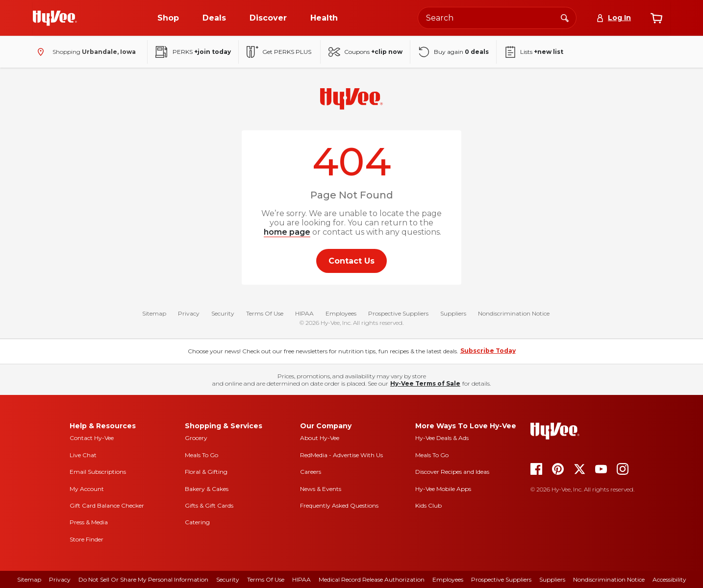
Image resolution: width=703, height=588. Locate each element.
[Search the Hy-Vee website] (497, 18)
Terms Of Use (265, 313)
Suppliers (453, 313)
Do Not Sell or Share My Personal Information (143, 579)
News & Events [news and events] (321, 489)
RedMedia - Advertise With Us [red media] (341, 455)
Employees (341, 313)
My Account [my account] (87, 489)
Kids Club (428, 505)
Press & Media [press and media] (89, 522)
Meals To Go (201, 455)
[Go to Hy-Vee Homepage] (55, 18)
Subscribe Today (488, 351)
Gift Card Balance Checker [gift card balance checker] (107, 505)
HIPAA (304, 313)
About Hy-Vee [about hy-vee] (320, 438)
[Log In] (614, 18)
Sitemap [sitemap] (29, 579)
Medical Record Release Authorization (372, 579)
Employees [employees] (448, 579)
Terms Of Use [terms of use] (266, 579)
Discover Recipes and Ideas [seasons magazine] (452, 472)
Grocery (196, 438)
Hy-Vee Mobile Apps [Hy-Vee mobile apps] (443, 489)
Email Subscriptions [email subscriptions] (98, 472)
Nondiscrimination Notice (514, 313)
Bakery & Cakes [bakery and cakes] (207, 489)
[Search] (565, 18)
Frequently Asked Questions (339, 505)
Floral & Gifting (206, 472)
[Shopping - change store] (84, 52)
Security (223, 313)
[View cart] (656, 18)
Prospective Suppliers (398, 313)
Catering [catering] (197, 522)
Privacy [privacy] (60, 579)
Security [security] (228, 579)
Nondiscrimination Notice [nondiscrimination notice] (609, 579)
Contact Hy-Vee (92, 438)
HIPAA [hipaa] (301, 579)
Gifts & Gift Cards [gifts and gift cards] (209, 505)
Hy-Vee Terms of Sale (425, 383)
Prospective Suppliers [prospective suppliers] (501, 579)
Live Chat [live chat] (83, 455)
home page (287, 232)
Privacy (189, 313)
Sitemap (154, 313)
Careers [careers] (311, 472)
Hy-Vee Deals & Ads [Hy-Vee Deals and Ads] (442, 438)
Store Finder (87, 539)
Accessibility (669, 579)
